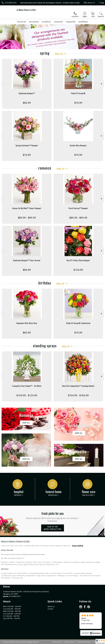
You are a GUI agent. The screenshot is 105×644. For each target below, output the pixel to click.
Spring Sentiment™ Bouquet (27, 145)
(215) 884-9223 (11, 3)
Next (102, 84)
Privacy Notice (69, 642)
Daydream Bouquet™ (27, 93)
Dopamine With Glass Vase (27, 323)
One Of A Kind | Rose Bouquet (78, 260)
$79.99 (78, 155)
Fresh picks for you (52, 517)
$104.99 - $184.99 (78, 395)
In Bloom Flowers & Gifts (26, 10)
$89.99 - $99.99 (27, 218)
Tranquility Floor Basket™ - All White (27, 386)
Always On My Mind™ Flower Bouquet (27, 208)
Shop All (59, 53)
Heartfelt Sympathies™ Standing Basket (78, 386)
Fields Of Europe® (78, 93)
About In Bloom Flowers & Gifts (15, 541)
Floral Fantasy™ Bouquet (78, 208)
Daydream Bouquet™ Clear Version (27, 260)
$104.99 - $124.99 (27, 395)
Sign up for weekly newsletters (53, 528)
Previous (3, 84)
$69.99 (27, 332)
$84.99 (27, 103)
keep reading (78, 546)
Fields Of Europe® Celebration (78, 323)
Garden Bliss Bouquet (78, 145)
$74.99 (78, 103)
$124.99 (78, 270)
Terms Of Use (57, 642)
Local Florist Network (84, 642)
